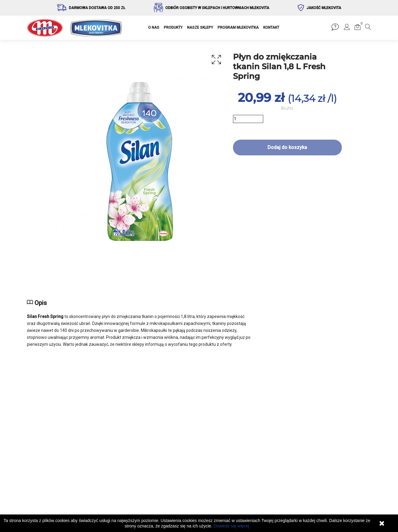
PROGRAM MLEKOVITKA (238, 28)
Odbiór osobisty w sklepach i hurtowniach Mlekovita (217, 8)
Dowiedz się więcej (231, 526)
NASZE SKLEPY (200, 28)
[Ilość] (248, 119)
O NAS (154, 28)
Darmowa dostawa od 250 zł (97, 8)
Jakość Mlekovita (324, 8)
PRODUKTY (173, 28)
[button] (347, 28)
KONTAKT (271, 28)
